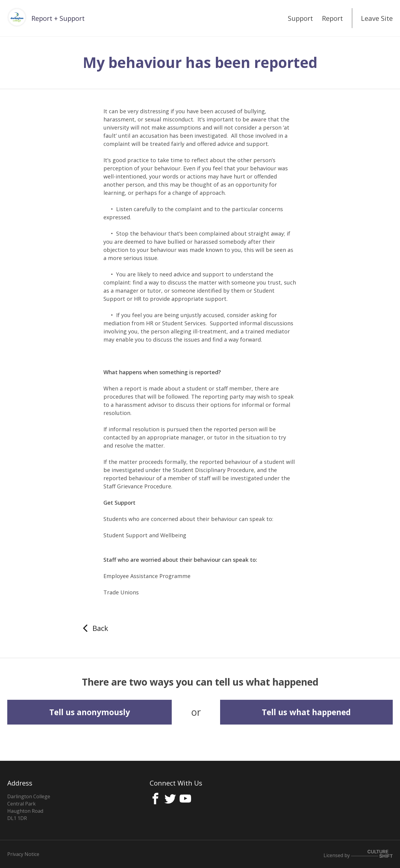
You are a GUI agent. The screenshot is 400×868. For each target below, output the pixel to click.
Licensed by (358, 854)
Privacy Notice (23, 854)
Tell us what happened (306, 712)
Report (332, 18)
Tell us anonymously (90, 712)
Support (300, 18)
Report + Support (58, 18)
